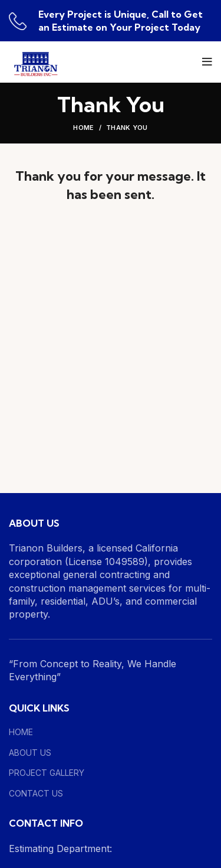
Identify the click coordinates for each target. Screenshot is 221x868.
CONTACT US (36, 793)
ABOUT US (30, 753)
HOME (21, 732)
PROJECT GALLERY (47, 773)
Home (83, 128)
